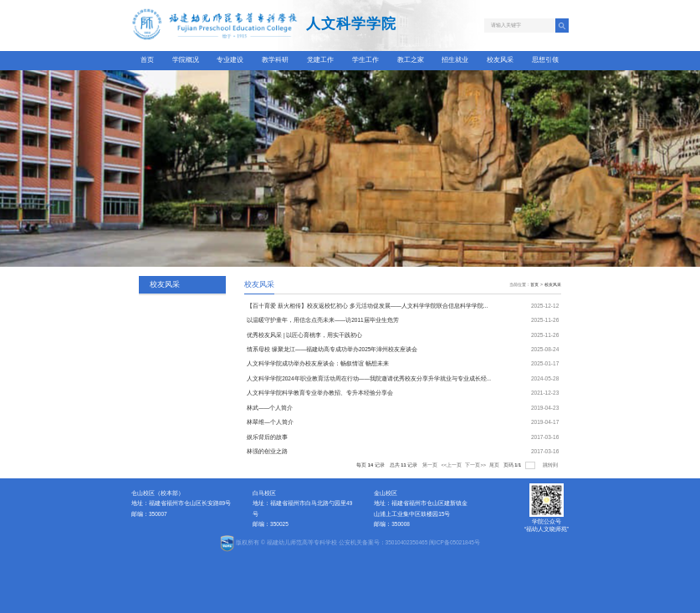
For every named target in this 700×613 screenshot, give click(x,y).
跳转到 (551, 465)
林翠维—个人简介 (270, 422)
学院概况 (186, 60)
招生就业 (455, 60)
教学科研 (275, 60)
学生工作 (365, 60)
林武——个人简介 (270, 408)
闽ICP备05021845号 (455, 542)
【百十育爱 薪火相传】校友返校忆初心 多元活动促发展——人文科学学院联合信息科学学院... (367, 306)
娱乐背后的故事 (267, 437)
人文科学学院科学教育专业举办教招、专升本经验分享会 (320, 393)
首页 (147, 60)
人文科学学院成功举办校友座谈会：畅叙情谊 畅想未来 (318, 363)
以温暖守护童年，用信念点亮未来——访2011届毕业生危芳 (323, 320)
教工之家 (411, 60)
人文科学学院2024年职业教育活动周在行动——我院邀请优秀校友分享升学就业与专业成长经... (369, 378)
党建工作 (320, 60)
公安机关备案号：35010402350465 (383, 542)
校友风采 (500, 60)
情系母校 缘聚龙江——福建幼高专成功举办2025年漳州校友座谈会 (332, 349)
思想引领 (545, 60)
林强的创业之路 (267, 451)
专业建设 (230, 60)
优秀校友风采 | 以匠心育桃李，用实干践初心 (304, 335)
